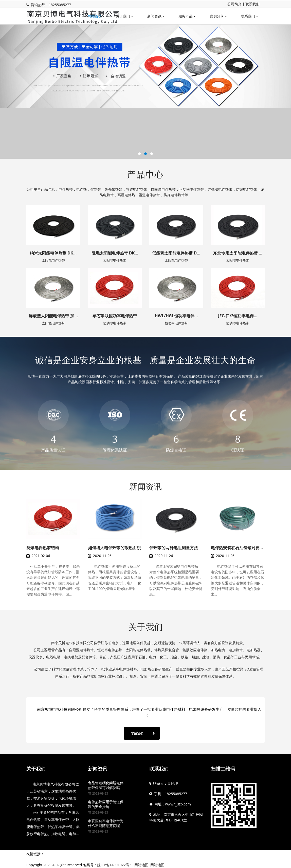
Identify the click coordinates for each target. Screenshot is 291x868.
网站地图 (141, 865)
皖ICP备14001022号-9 (115, 865)
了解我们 (137, 733)
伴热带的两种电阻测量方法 (174, 548)
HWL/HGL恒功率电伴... (176, 316)
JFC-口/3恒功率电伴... (238, 316)
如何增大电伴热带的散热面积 (114, 548)
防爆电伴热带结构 (43, 548)
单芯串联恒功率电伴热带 (115, 316)
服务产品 (187, 16)
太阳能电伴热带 (53, 260)
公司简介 (234, 4)
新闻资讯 (156, 16)
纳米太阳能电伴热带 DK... (53, 253)
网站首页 (95, 16)
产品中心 (146, 174)
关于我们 (124, 16)
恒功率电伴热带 (115, 323)
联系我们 (252, 4)
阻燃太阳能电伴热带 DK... (115, 253)
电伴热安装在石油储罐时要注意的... (243, 548)
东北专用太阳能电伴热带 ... (238, 253)
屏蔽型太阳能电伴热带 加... (53, 316)
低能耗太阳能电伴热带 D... (176, 253)
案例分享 (218, 16)
